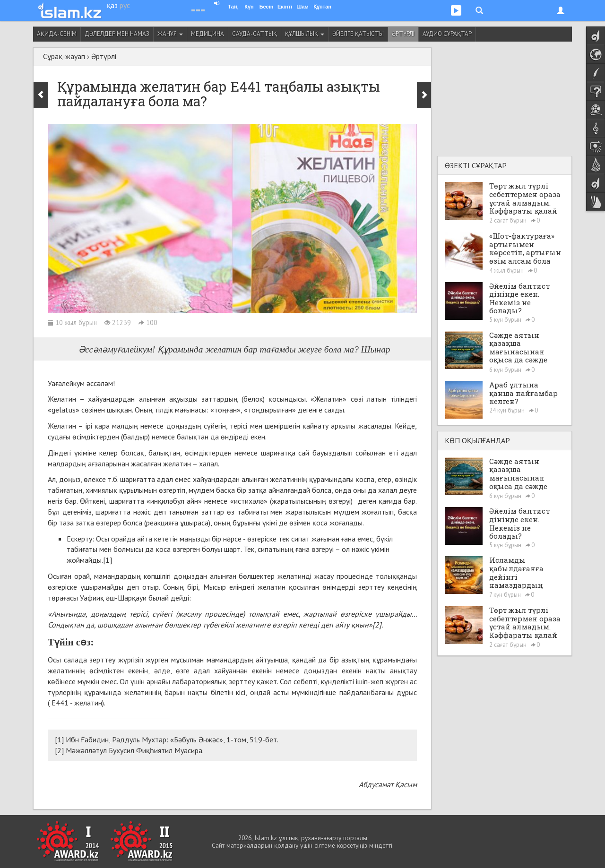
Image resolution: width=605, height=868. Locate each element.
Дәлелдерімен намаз (117, 34)
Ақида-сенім (57, 34)
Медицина (207, 34)
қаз (112, 5)
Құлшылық (305, 34)
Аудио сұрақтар (447, 34)
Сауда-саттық (255, 34)
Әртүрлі (403, 34)
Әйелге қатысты (358, 34)
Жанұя (170, 34)
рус (125, 5)
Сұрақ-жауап (64, 56)
